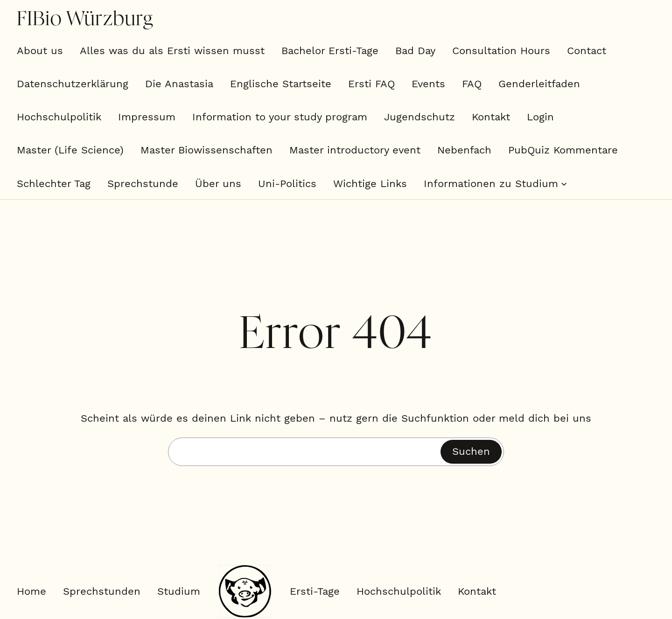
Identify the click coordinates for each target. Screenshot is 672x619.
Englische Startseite (281, 84)
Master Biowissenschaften (206, 150)
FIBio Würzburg (85, 19)
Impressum (147, 117)
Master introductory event (355, 150)
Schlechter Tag (54, 184)
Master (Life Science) (70, 150)
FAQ (472, 84)
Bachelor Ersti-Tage (330, 51)
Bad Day (415, 51)
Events (428, 84)
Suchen (471, 451)
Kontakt (491, 117)
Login (540, 117)
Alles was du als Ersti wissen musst (172, 51)
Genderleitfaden (539, 84)
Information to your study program (280, 117)
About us (40, 51)
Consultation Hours (501, 51)
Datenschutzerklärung (73, 84)
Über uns (218, 184)
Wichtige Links (370, 184)
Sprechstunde (143, 184)
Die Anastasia (179, 84)
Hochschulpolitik (59, 117)
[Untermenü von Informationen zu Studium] (564, 184)
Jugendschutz (420, 117)
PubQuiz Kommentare (563, 150)
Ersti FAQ (371, 84)
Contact (587, 51)
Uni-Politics (287, 184)
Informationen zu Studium (491, 184)
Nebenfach (464, 150)
